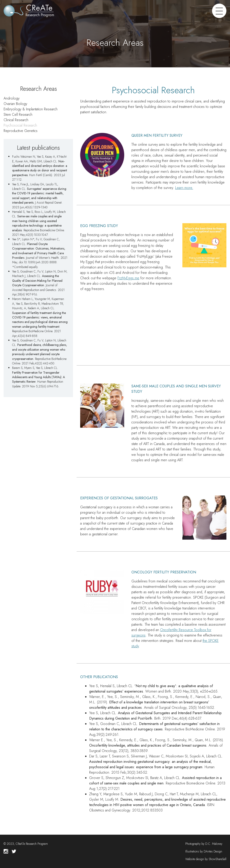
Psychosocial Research (20, 125)
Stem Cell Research (18, 115)
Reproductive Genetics (21, 131)
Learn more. (184, 188)
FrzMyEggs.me (128, 278)
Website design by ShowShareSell (206, 859)
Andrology (12, 98)
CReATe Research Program (32, 844)
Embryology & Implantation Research (31, 109)
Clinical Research (16, 120)
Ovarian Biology (15, 104)
